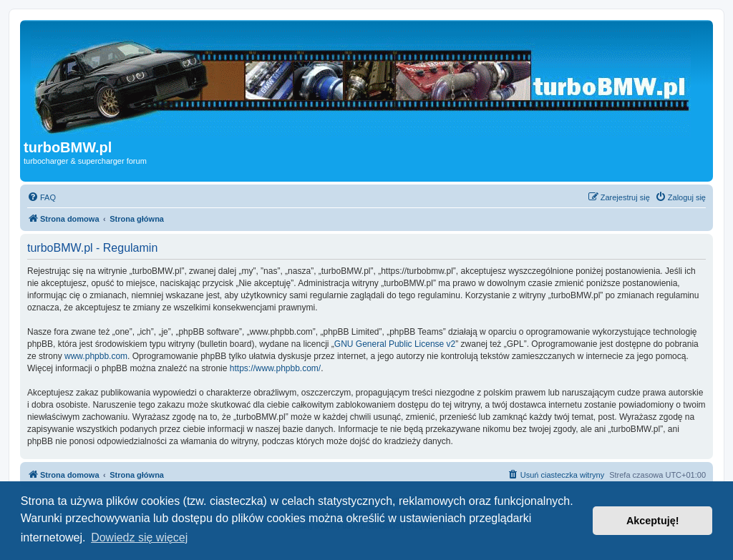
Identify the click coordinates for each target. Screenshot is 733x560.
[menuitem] (42, 197)
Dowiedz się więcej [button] (139, 537)
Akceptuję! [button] (653, 521)
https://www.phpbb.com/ (275, 368)
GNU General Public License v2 (395, 344)
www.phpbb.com (96, 356)
